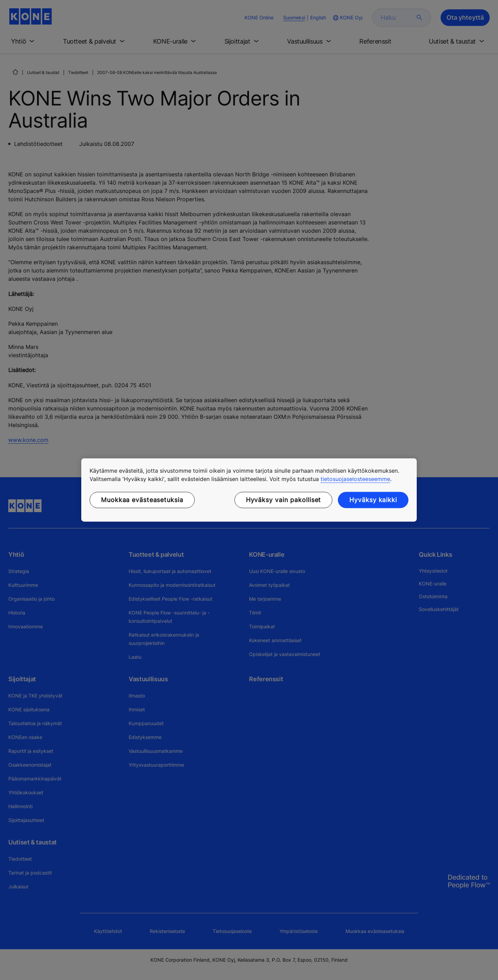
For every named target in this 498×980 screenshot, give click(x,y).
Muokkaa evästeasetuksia (142, 500)
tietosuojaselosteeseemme (355, 479)
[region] (249, 490)
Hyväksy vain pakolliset (284, 500)
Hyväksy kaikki (373, 500)
